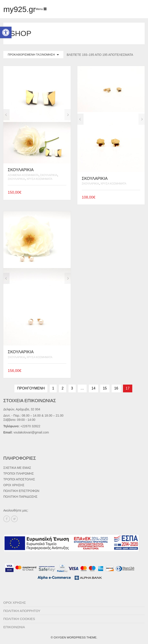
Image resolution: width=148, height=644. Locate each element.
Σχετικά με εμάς (17, 468)
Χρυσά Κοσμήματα (39, 179)
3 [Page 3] (72, 388)
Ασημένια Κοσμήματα (23, 175)
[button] (6, 32)
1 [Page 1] (53, 388)
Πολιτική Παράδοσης (20, 497)
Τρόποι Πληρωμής (18, 473)
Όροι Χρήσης (14, 485)
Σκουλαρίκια (49, 175)
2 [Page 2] (63, 388)
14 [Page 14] (93, 388)
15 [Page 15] (105, 388)
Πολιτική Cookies (19, 619)
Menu (41, 9)
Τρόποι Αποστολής (19, 479)
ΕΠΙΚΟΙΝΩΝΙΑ (14, 627)
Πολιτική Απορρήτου (22, 611)
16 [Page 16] (116, 388)
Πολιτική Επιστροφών (21, 491)
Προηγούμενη (31, 388)
